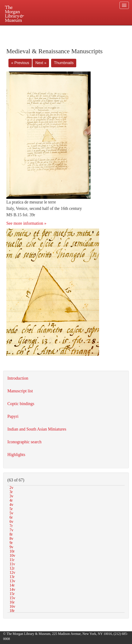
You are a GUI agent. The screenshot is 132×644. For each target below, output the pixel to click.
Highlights (16, 455)
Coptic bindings (21, 404)
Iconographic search (24, 442)
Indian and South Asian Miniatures (37, 429)
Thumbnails (64, 63)
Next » (41, 63)
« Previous (20, 63)
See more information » (26, 223)
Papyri (13, 416)
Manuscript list (20, 391)
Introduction (18, 378)
